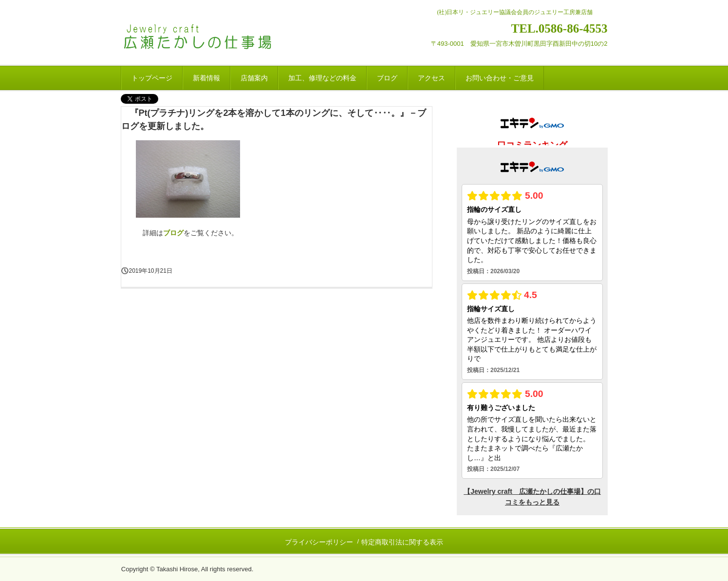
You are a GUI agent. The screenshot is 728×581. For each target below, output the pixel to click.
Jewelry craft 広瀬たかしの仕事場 (212, 38)
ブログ (387, 78)
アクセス (431, 78)
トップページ (152, 78)
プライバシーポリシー (319, 542)
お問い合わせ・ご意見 (500, 78)
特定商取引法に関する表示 (402, 542)
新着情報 (206, 78)
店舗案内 (254, 78)
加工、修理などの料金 (322, 78)
